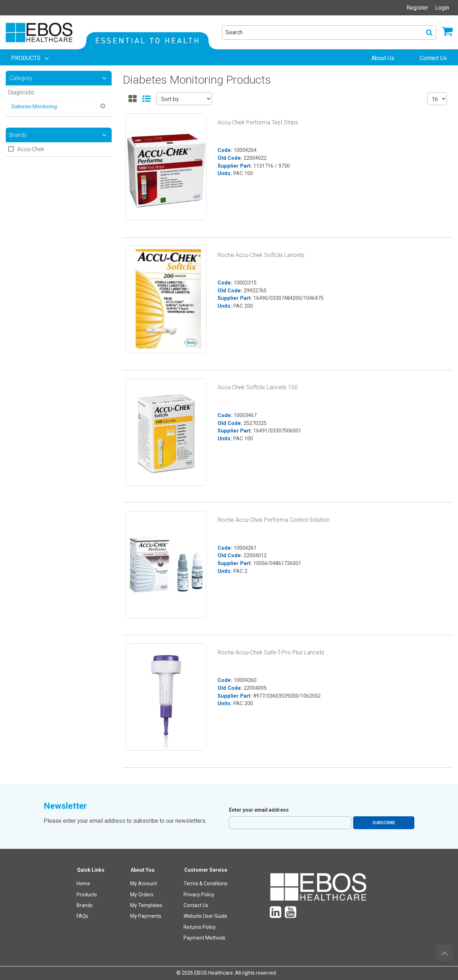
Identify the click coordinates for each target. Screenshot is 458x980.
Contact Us (196, 905)
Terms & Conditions (206, 884)
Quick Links (91, 870)
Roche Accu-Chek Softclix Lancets (261, 255)
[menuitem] (31, 58)
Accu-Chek (31, 149)
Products (87, 895)
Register (417, 8)
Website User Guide (205, 916)
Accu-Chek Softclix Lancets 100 (258, 387)
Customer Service (206, 870)
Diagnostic (21, 92)
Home (83, 884)
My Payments (146, 916)
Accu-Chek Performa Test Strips (258, 122)
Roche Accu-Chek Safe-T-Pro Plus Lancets (271, 652)
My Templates (146, 905)
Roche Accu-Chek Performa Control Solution (274, 520)
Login (442, 8)
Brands (85, 905)
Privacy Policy (199, 895)
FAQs (82, 916)
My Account (144, 884)
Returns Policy (200, 927)
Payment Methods (204, 938)
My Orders (142, 895)
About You (143, 870)
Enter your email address (259, 810)
